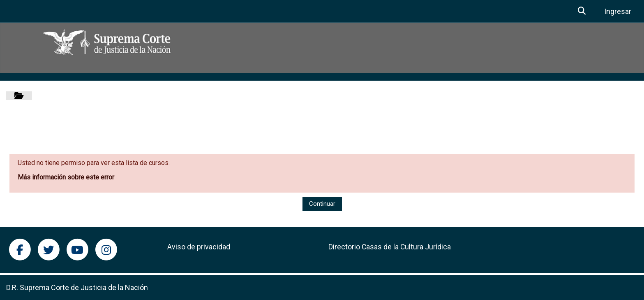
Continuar (322, 204)
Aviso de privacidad (199, 247)
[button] (582, 12)
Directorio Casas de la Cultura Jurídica (390, 247)
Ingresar (618, 11)
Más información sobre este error (66, 177)
